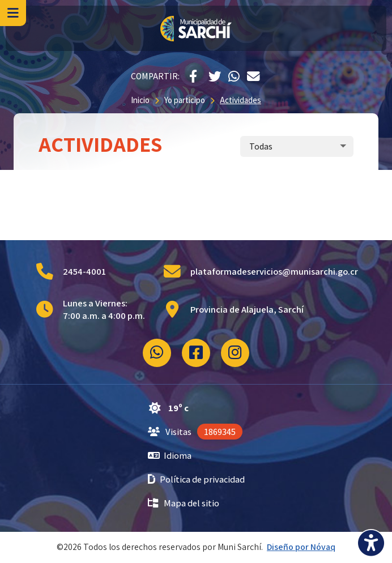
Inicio (140, 100)
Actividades (240, 100)
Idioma (170, 455)
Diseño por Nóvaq (301, 547)
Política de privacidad (196, 479)
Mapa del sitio (184, 503)
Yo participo (185, 100)
